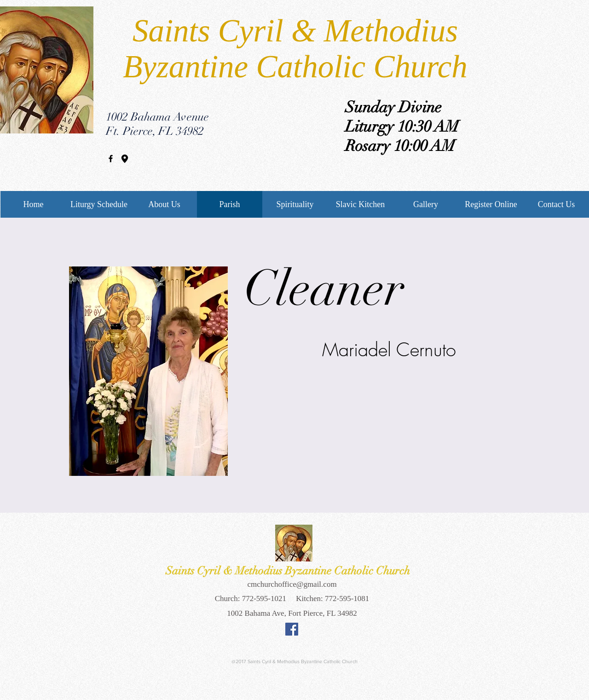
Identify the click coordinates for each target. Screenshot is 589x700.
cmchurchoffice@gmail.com (292, 584)
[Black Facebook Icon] (111, 159)
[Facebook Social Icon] (292, 629)
